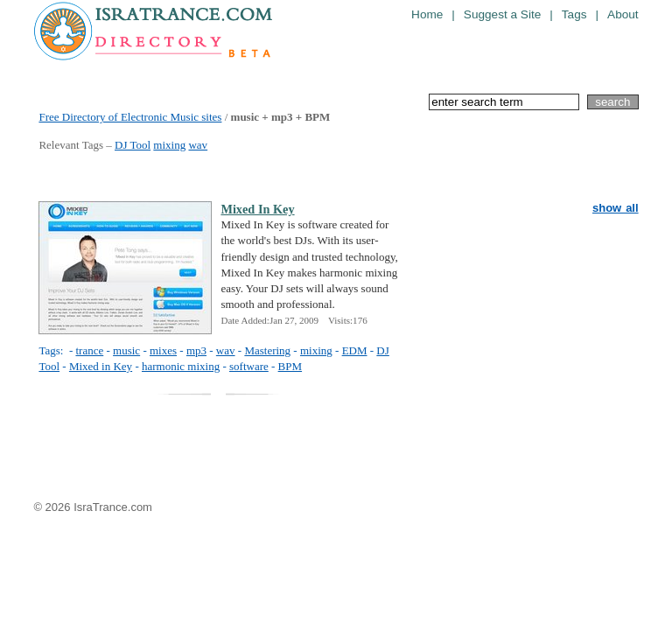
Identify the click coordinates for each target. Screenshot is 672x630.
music (126, 350)
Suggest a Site (502, 14)
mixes (163, 350)
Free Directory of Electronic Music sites (130, 117)
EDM (355, 350)
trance (89, 350)
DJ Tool (133, 145)
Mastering (267, 350)
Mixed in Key (101, 366)
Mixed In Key (257, 209)
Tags (574, 14)
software (249, 366)
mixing (169, 145)
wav (198, 145)
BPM (290, 366)
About (623, 14)
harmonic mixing (181, 366)
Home (427, 14)
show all (616, 208)
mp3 (196, 350)
